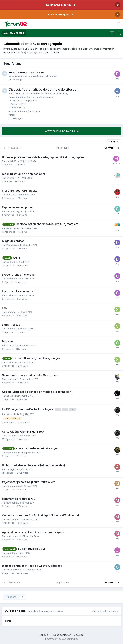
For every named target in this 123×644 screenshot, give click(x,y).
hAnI (9, 195)
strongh (10, 469)
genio (8, 621)
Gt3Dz (10, 436)
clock (9, 262)
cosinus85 (12, 279)
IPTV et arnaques (59, 15)
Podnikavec (13, 245)
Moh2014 (11, 519)
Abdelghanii (13, 536)
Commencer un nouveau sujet (62, 131)
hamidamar (12, 503)
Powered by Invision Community (62, 639)
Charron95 (12, 345)
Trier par (114, 142)
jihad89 (10, 553)
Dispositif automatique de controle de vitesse (43, 89)
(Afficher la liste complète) (104, 611)
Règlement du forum (59, 5)
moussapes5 (13, 486)
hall (8, 396)
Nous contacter (62, 635)
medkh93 (11, 161)
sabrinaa (11, 379)
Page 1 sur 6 (63, 148)
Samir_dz (11, 414)
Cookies (79, 635)
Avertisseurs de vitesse (26, 72)
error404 (11, 178)
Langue (45, 635)
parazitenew (13, 228)
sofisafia (11, 312)
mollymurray (13, 211)
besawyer (12, 453)
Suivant (110, 148)
